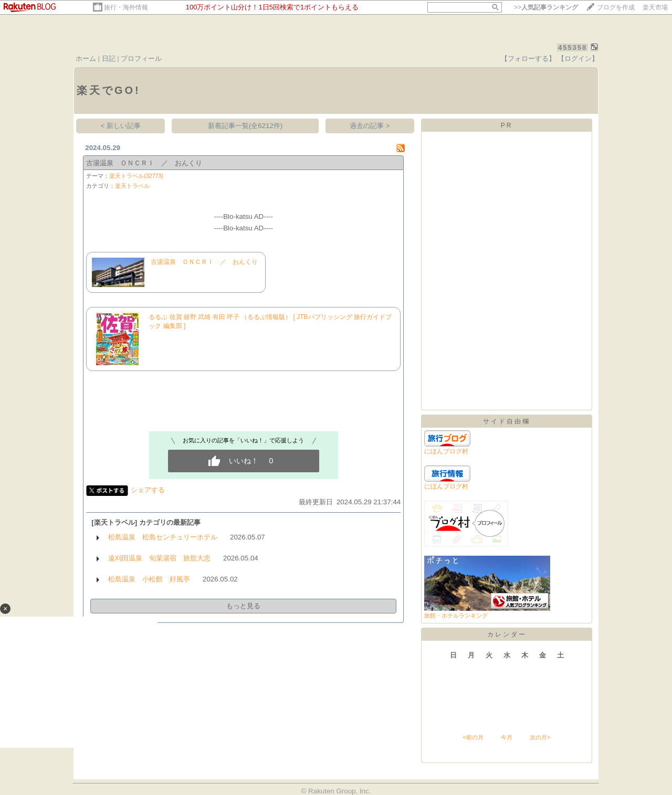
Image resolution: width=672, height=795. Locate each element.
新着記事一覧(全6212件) (245, 126)
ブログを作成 (616, 7)
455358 (573, 47)
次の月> (540, 737)
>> (546, 7)
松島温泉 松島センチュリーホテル (163, 537)
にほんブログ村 (446, 451)
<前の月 (473, 737)
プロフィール (141, 59)
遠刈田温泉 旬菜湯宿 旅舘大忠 (159, 558)
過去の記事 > (370, 126)
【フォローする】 (528, 59)
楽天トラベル (132, 186)
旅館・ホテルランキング (456, 616)
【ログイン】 (578, 59)
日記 (109, 59)
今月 (507, 737)
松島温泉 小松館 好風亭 (149, 579)
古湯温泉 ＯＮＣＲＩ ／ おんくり (144, 163)
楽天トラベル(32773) (136, 176)
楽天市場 (655, 7)
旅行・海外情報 (126, 7)
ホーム (86, 59)
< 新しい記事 (121, 126)
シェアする (148, 490)
